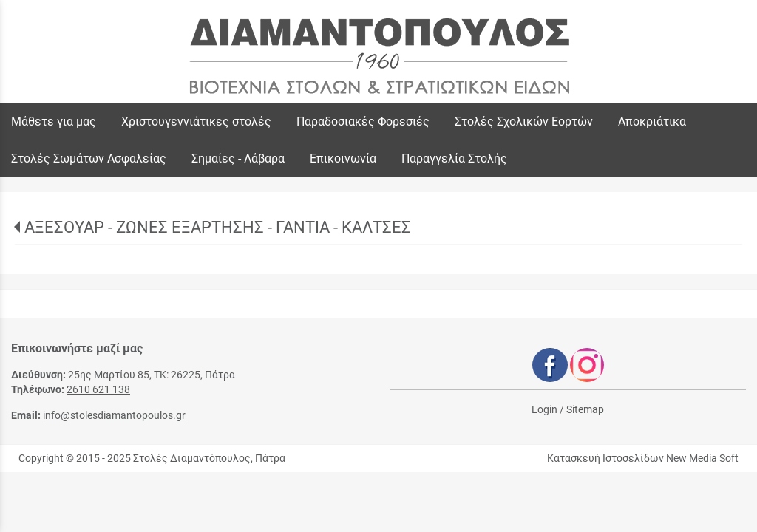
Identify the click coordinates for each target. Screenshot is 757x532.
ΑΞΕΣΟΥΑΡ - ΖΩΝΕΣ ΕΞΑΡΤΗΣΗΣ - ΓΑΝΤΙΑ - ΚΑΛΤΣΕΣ (218, 227)
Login (544, 409)
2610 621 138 (98, 389)
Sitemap (585, 409)
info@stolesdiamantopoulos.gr (114, 415)
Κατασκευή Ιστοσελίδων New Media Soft (643, 458)
